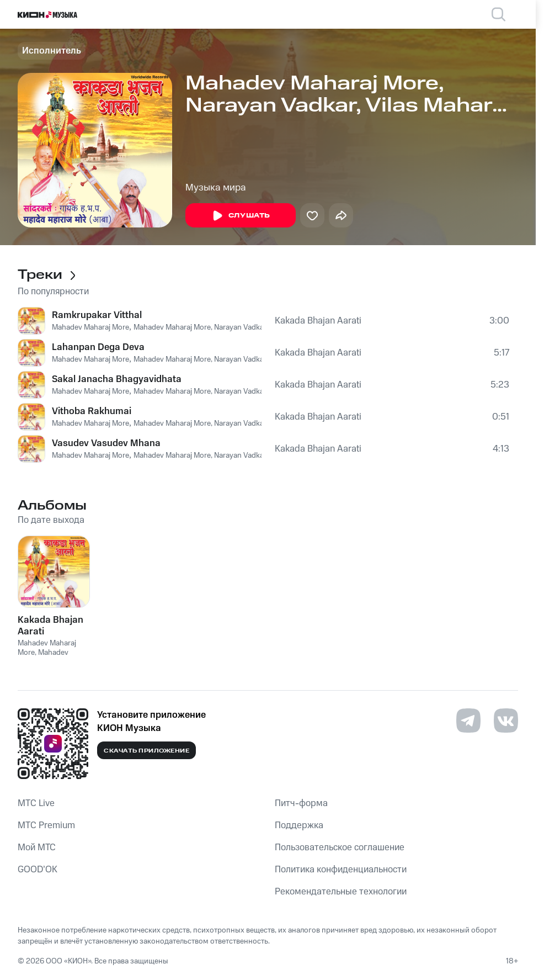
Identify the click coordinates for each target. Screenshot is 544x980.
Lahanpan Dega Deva (98, 347)
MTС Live (36, 803)
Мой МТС (37, 847)
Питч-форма (301, 803)
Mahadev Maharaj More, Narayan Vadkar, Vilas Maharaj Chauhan (239, 327)
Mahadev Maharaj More (90, 327)
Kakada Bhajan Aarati (318, 321)
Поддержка (299, 825)
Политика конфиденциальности (341, 870)
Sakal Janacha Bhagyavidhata (117, 379)
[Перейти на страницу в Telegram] (468, 721)
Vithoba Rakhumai (92, 411)
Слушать (241, 216)
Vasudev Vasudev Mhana (106, 443)
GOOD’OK (38, 870)
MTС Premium (46, 825)
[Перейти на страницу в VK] (506, 721)
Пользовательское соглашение (340, 847)
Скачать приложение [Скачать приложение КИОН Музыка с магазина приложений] (146, 751)
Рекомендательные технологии (341, 892)
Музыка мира (216, 188)
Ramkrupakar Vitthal (97, 315)
